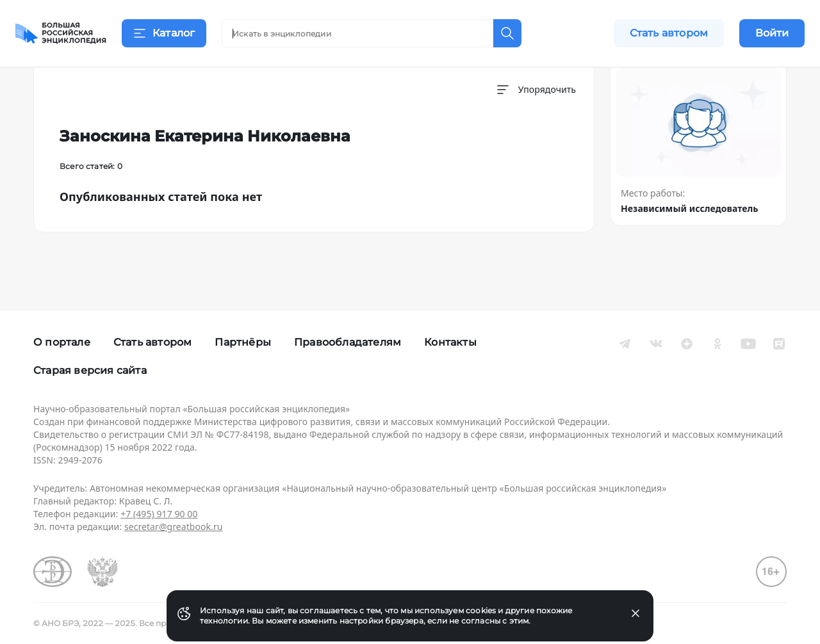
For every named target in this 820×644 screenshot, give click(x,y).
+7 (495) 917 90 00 (159, 514)
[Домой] (61, 33)
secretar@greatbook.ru (174, 527)
